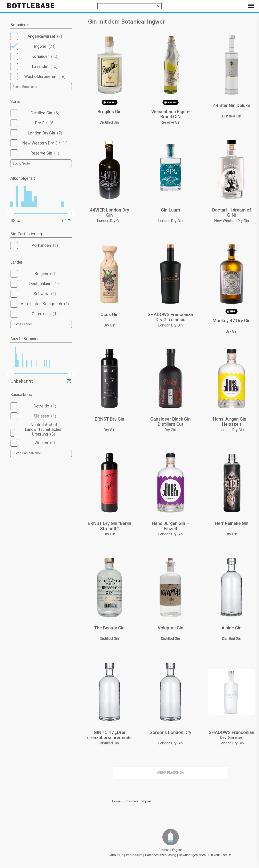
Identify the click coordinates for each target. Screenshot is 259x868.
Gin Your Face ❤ (220, 855)
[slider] (10, 213)
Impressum (134, 855)
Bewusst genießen (192, 855)
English (177, 850)
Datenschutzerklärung (161, 855)
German (164, 850)
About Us (117, 855)
